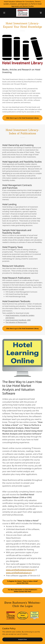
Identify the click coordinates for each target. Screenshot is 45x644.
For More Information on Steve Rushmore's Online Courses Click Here (23, 591)
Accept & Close (22, 639)
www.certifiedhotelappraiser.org (20, 570)
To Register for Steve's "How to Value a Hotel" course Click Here (23, 582)
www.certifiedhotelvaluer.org (19, 573)
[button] (5, 13)
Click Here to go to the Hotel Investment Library (22, 118)
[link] (22, 13)
